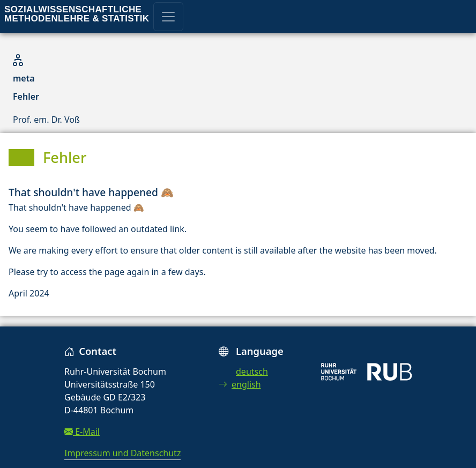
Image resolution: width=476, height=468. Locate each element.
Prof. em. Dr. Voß (46, 120)
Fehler (26, 96)
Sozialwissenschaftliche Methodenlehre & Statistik (77, 14)
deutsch (252, 372)
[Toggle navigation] (168, 17)
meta (24, 78)
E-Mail (82, 432)
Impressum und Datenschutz (122, 453)
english (240, 384)
